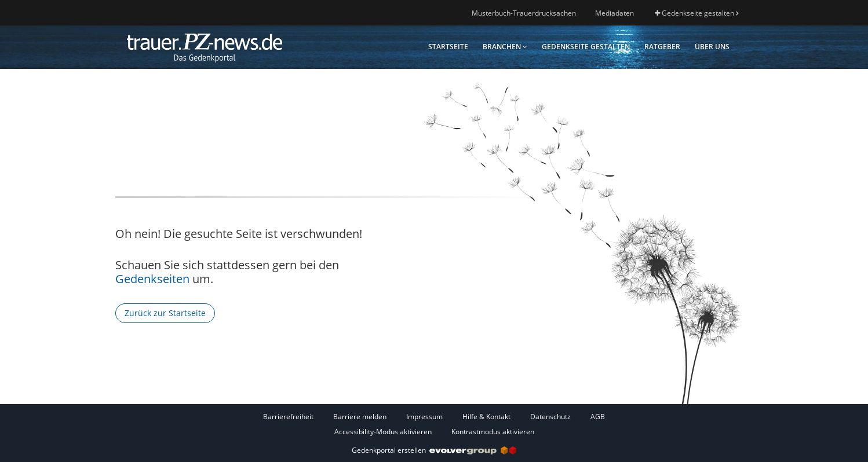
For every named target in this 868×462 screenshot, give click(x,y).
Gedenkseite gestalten (696, 13)
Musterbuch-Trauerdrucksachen (524, 13)
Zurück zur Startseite (165, 313)
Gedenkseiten (152, 279)
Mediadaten (614, 13)
